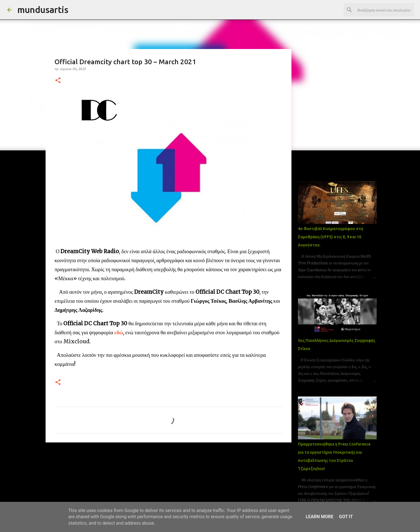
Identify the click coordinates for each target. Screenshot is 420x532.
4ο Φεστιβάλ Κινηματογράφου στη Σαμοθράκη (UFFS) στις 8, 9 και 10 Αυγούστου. (331, 237)
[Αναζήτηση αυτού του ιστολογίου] (385, 10)
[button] (58, 81)
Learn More (320, 517)
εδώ (119, 332)
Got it (346, 517)
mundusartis (43, 10)
